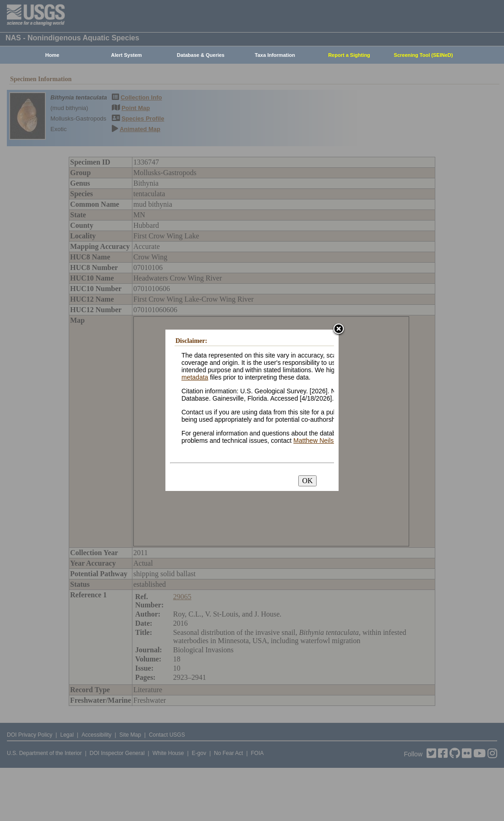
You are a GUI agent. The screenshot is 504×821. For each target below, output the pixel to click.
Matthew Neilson (317, 441)
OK (307, 481)
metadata (195, 377)
